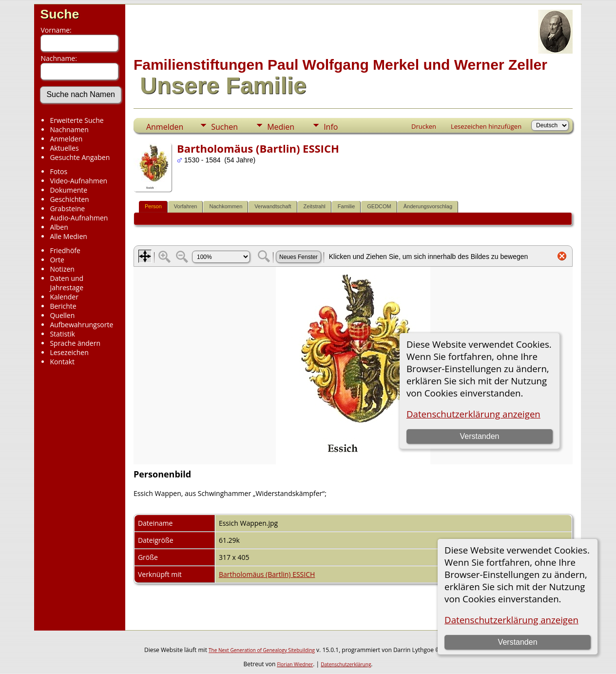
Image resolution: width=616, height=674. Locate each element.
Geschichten (69, 199)
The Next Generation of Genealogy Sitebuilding (262, 650)
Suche (59, 14)
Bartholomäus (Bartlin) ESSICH (267, 574)
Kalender (64, 297)
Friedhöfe (65, 250)
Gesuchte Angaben (80, 157)
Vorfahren (186, 206)
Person (153, 206)
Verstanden (518, 642)
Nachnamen (69, 129)
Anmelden (66, 139)
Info (331, 127)
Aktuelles (64, 148)
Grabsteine (67, 208)
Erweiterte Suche (77, 120)
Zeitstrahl (315, 206)
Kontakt (62, 362)
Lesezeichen (69, 352)
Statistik (62, 334)
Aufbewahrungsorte (81, 325)
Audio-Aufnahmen (79, 218)
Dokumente (68, 190)
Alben (59, 227)
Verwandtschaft (273, 206)
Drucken (424, 126)
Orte (57, 260)
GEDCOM (379, 206)
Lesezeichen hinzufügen (486, 126)
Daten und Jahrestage (67, 283)
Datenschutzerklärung (346, 664)
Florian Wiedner (295, 664)
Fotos (58, 171)
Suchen (224, 127)
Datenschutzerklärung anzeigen (511, 620)
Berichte (63, 306)
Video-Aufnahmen (78, 181)
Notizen (62, 269)
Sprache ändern (75, 343)
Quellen (62, 315)
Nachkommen (226, 206)
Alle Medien (68, 236)
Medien (281, 127)
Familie (346, 206)
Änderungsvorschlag (428, 206)
